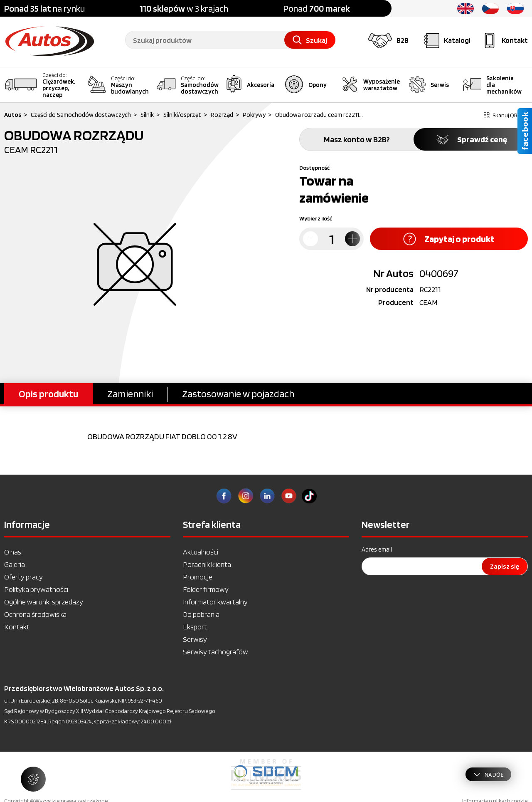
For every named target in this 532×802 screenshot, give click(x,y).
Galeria (15, 564)
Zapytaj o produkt (449, 239)
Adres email (377, 550)
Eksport (195, 627)
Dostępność (314, 168)
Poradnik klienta (207, 564)
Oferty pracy (23, 577)
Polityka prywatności (36, 589)
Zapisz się (505, 566)
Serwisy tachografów (216, 652)
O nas (13, 552)
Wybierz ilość (316, 218)
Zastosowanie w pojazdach (238, 394)
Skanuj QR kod (506, 115)
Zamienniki (130, 394)
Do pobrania (201, 614)
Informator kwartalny (215, 602)
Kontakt (17, 627)
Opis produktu (48, 394)
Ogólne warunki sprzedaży (44, 602)
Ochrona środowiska (35, 614)
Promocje (198, 577)
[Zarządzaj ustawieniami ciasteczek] (33, 779)
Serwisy (195, 639)
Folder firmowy (206, 589)
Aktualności (201, 552)
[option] (266, 775)
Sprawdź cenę (471, 139)
